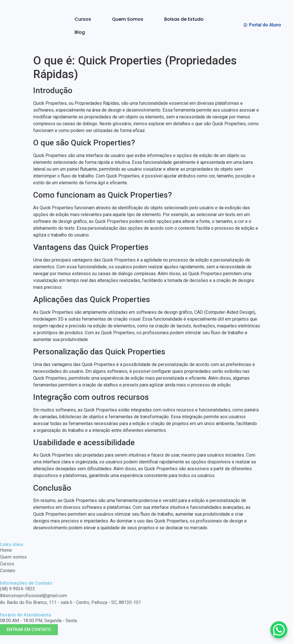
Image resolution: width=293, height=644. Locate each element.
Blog (80, 32)
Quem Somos (128, 19)
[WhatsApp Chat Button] (279, 630)
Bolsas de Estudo (184, 19)
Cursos (83, 19)
